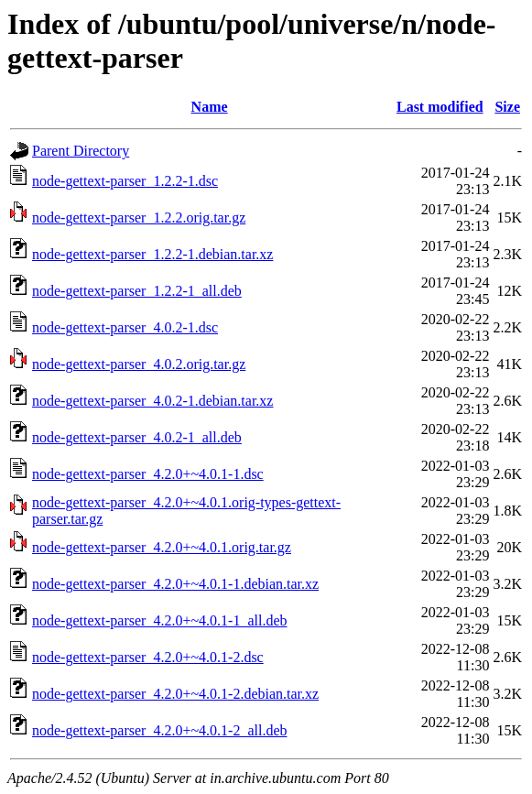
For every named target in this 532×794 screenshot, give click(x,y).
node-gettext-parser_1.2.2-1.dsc (125, 181)
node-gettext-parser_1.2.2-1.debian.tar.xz (152, 254)
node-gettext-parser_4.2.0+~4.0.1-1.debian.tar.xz (175, 584)
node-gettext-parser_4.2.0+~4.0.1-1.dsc (148, 474)
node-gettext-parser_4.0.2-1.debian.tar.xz (152, 401)
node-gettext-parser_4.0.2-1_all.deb (137, 437)
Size (507, 107)
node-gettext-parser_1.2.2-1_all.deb (137, 291)
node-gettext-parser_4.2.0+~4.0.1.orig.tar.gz (162, 547)
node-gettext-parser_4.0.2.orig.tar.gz (139, 364)
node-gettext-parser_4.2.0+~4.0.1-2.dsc (148, 657)
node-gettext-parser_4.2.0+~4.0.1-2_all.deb (159, 730)
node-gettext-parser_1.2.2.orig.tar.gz (139, 218)
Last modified (440, 107)
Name (210, 107)
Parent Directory (81, 151)
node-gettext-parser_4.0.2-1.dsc (125, 327)
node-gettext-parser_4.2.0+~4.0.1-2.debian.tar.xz (175, 694)
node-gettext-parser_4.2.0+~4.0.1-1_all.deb (159, 620)
